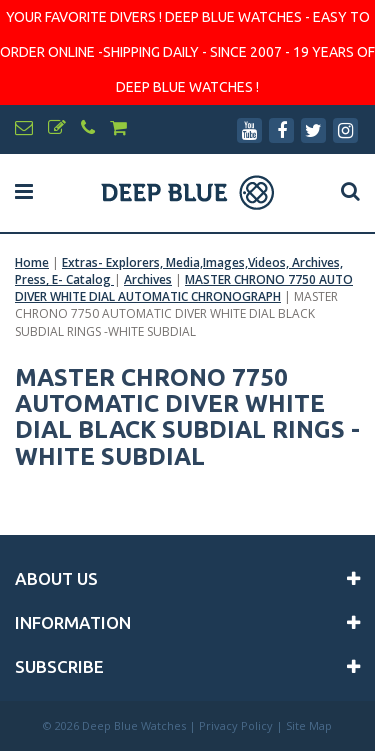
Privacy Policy (236, 725)
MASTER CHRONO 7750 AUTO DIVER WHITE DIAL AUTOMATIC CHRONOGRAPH (184, 288)
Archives (148, 279)
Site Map (309, 725)
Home (32, 262)
